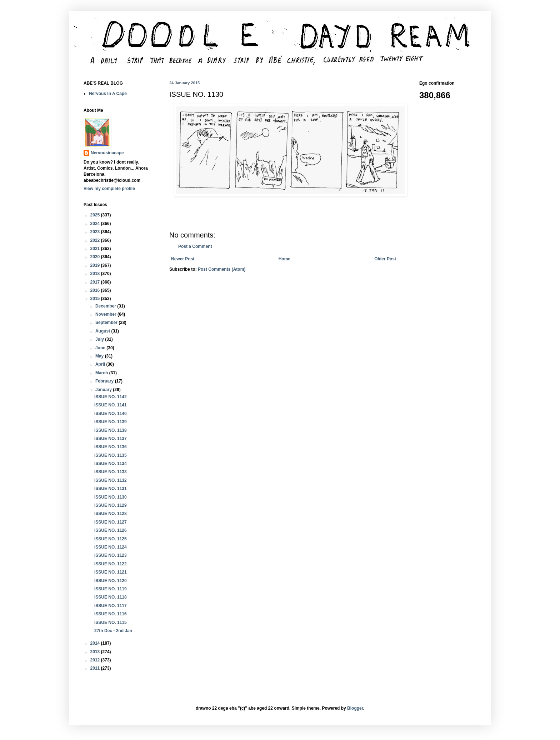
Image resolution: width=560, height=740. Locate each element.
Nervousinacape (107, 153)
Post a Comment (195, 246)
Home (284, 259)
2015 (96, 299)
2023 (96, 232)
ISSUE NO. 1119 (111, 589)
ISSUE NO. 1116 (111, 614)
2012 (96, 660)
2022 (96, 240)
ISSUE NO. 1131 (111, 489)
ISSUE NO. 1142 (111, 397)
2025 (96, 215)
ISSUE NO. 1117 (111, 606)
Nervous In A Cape (108, 94)
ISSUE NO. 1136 (111, 447)
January (104, 390)
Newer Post (183, 259)
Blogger (355, 708)
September (107, 322)
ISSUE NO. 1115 (111, 622)
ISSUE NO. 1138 (111, 430)
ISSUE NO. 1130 (111, 497)
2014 (96, 643)
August (103, 331)
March (102, 373)
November (106, 314)
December (106, 306)
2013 (96, 652)
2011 (96, 668)
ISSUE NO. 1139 (111, 422)
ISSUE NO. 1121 (111, 572)
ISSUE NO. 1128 (111, 514)
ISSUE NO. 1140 (111, 414)
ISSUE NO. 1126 (111, 530)
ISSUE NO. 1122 (111, 564)
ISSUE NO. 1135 (111, 455)
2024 (96, 224)
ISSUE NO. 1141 (111, 405)
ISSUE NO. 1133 (111, 472)
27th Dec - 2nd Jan (113, 631)
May (100, 356)
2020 (96, 257)
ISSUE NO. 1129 (111, 505)
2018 (96, 274)
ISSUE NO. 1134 (111, 464)
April (101, 364)
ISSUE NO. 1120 (111, 581)
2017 (96, 282)
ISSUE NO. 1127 (111, 522)
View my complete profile (109, 189)
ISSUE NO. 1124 (111, 547)
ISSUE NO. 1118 (111, 597)
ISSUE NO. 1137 (111, 439)
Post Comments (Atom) (222, 269)
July (100, 339)
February (105, 381)
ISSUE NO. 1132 (111, 480)
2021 (96, 249)
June (101, 348)
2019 (96, 265)
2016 (96, 290)
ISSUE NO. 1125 (111, 539)
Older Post (385, 259)
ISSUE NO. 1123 (111, 555)
